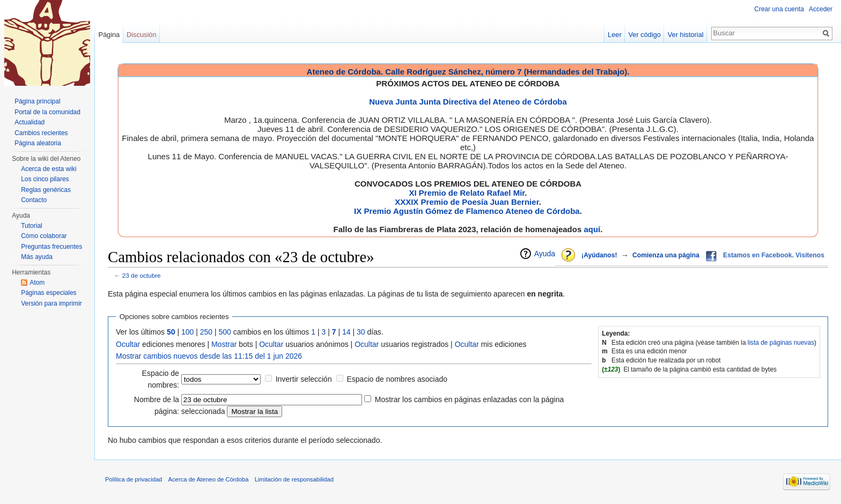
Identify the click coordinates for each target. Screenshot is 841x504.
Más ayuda (37, 257)
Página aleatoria (38, 143)
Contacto (34, 200)
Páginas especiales (49, 293)
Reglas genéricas (46, 190)
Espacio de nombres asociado (397, 379)
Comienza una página (666, 255)
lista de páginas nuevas (781, 343)
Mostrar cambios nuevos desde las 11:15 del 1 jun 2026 (209, 356)
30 (361, 332)
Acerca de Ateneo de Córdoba (209, 479)
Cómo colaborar (44, 236)
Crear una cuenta (779, 9)
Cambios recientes (41, 133)
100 (187, 332)
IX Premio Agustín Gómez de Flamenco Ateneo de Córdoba (467, 211)
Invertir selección (304, 379)
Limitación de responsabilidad (294, 479)
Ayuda (545, 254)
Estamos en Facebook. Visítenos (774, 255)
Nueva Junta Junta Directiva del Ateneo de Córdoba (468, 102)
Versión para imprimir (51, 303)
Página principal (37, 101)
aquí (592, 229)
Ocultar (128, 344)
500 (225, 332)
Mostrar (224, 344)
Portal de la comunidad (47, 112)
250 (206, 332)
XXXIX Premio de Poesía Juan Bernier (467, 202)
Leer (615, 35)
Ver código (645, 35)
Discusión (141, 35)
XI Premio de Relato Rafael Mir (467, 193)
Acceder (821, 9)
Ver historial (686, 35)
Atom (37, 283)
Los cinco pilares (45, 179)
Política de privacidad (134, 479)
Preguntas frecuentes (51, 247)
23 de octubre (142, 275)
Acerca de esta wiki (49, 169)
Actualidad (29, 122)
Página (109, 35)
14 (346, 332)
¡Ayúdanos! (599, 255)
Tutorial (32, 226)
